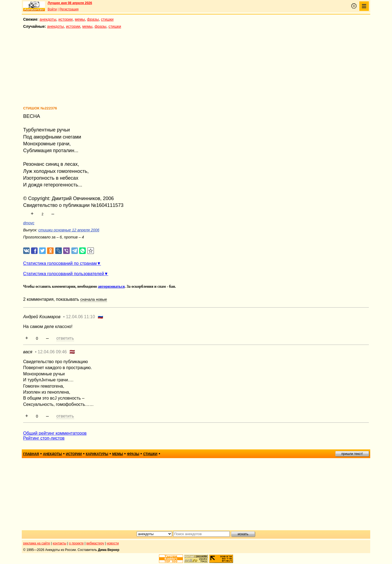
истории (66, 19)
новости (113, 543)
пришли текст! (352, 454)
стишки (107, 19)
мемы (80, 19)
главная (31, 454)
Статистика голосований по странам (60, 263)
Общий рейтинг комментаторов (55, 433)
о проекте (76, 543)
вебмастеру (95, 543)
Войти (52, 9)
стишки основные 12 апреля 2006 (69, 230)
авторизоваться (111, 286)
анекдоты (48, 19)
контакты (60, 543)
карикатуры (97, 454)
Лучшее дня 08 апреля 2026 (70, 3)
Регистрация (69, 9)
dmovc (29, 223)
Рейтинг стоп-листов (44, 438)
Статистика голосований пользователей (64, 274)
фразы (93, 19)
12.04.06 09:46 (52, 352)
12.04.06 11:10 (80, 317)
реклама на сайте (37, 543)
